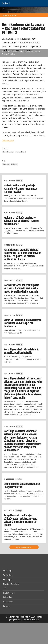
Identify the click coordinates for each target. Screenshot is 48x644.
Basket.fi (6, 15)
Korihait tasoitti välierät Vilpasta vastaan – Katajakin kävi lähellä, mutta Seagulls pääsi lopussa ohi (22, 289)
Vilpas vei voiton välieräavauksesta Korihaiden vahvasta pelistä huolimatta (23, 323)
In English (8, 597)
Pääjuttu (14, 164)
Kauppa (7, 606)
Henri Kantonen (8, 152)
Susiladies (8, 575)
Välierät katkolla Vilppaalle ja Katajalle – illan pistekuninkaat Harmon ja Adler (21, 189)
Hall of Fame (9, 593)
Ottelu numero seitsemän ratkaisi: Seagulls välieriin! (22, 486)
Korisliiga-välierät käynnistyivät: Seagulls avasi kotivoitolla (22, 351)
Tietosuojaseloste (31, 619)
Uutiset (14, 15)
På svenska (8, 602)
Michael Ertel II (21, 152)
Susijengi (7, 571)
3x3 (5, 588)
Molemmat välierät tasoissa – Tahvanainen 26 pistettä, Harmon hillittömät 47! (21, 221)
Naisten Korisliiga (11, 584)
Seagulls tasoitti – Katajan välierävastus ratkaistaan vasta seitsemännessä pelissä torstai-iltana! (21, 520)
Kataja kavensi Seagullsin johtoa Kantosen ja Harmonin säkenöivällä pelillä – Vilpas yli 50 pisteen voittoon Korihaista (22, 255)
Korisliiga (6, 164)
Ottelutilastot (8, 140)
